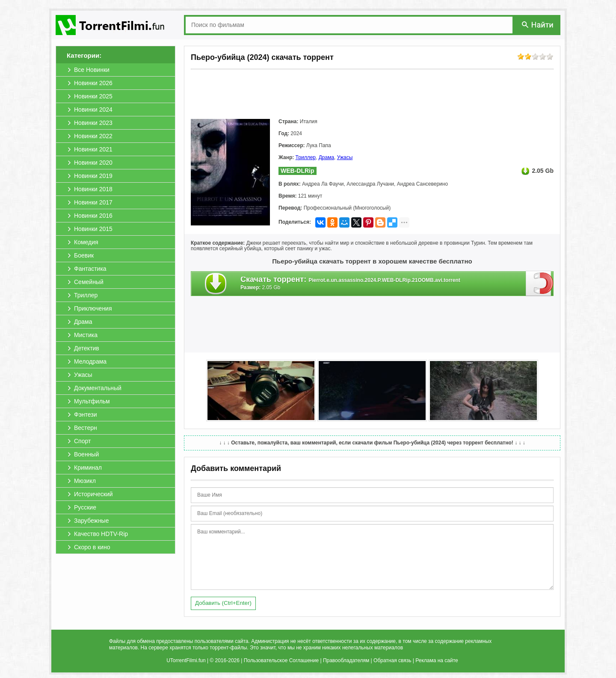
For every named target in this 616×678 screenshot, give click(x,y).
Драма (326, 157)
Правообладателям (346, 660)
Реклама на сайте (437, 660)
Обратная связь (392, 660)
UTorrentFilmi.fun (186, 660)
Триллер (306, 157)
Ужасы (345, 157)
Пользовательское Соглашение (281, 660)
